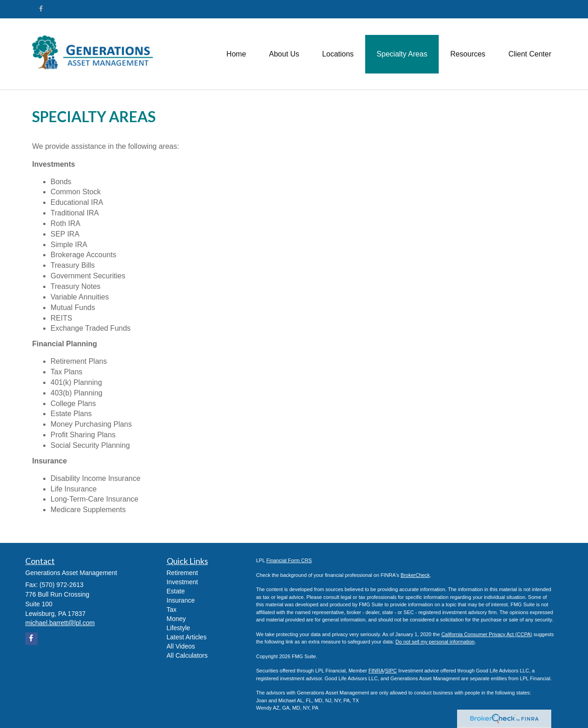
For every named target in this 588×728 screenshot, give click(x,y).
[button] (284, 54)
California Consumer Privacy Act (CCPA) (487, 634)
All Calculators (187, 655)
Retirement (182, 573)
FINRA (376, 671)
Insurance (181, 600)
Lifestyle (178, 628)
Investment (182, 582)
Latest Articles (187, 637)
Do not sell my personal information (435, 642)
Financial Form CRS (289, 560)
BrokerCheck (415, 575)
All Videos (181, 646)
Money (176, 619)
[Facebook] (41, 9)
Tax (172, 609)
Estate (176, 591)
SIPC (391, 671)
